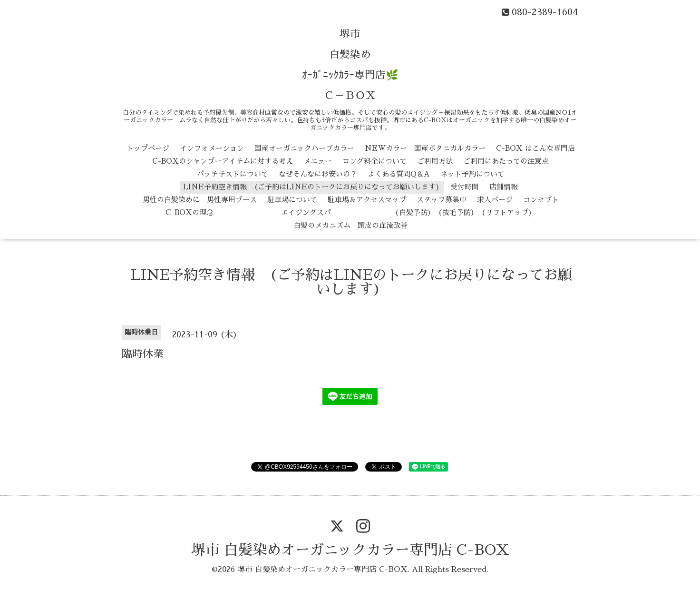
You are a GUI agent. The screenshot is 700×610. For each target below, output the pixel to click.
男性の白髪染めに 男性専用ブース (200, 200)
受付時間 (465, 187)
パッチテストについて (233, 174)
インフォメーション (212, 148)
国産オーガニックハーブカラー (304, 148)
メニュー (318, 161)
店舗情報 (504, 187)
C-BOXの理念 (190, 212)
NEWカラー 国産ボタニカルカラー (425, 148)
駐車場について (292, 200)
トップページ (148, 148)
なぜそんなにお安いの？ (318, 174)
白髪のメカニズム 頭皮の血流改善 (350, 225)
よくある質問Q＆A (399, 174)
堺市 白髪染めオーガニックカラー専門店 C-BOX (350, 550)
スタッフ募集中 (442, 200)
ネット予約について (472, 174)
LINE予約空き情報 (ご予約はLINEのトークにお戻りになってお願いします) (311, 187)
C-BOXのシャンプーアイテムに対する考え (223, 161)
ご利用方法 (435, 161)
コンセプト (541, 200)
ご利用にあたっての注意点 (506, 161)
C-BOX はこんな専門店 (535, 148)
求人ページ (495, 200)
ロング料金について (374, 161)
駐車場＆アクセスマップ (367, 200)
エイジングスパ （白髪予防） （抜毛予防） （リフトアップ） (380, 212)
